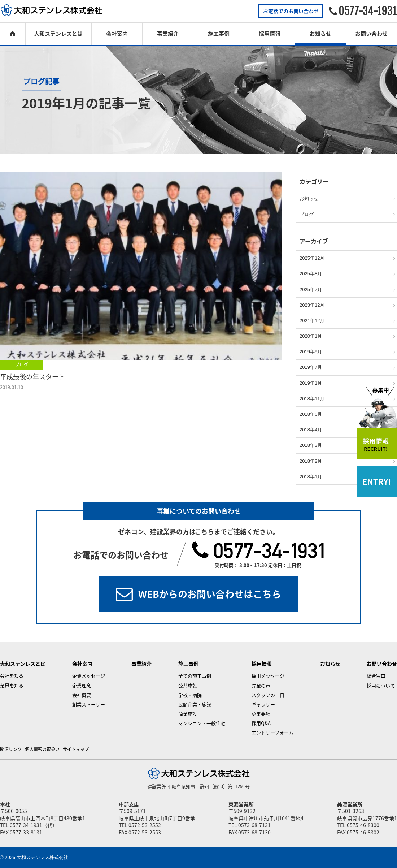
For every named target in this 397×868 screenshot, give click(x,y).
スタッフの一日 (268, 695)
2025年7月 (311, 290)
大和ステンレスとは (58, 34)
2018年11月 (312, 399)
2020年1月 (311, 336)
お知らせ (320, 34)
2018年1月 (311, 477)
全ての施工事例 (195, 676)
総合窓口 (376, 676)
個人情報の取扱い (42, 749)
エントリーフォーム (272, 732)
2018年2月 (311, 461)
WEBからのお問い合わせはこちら (210, 594)
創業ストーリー (89, 704)
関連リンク (11, 749)
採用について (381, 685)
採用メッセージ (268, 676)
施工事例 (219, 34)
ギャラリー (263, 704)
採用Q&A (261, 723)
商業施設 (188, 714)
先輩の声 (261, 685)
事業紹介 (168, 34)
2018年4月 (311, 430)
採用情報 (270, 34)
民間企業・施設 (195, 704)
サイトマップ (76, 749)
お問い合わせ (371, 34)
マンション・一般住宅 (202, 723)
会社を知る (12, 676)
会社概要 (82, 695)
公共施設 (188, 685)
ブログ (22, 364)
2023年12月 (312, 305)
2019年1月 (311, 383)
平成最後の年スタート (32, 377)
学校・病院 (190, 695)
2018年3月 (311, 445)
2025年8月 (311, 274)
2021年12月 (312, 321)
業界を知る (12, 685)
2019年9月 (311, 352)
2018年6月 (311, 414)
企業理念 (82, 685)
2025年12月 (312, 258)
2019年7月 (311, 367)
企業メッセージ (89, 676)
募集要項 (261, 714)
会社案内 (117, 34)
